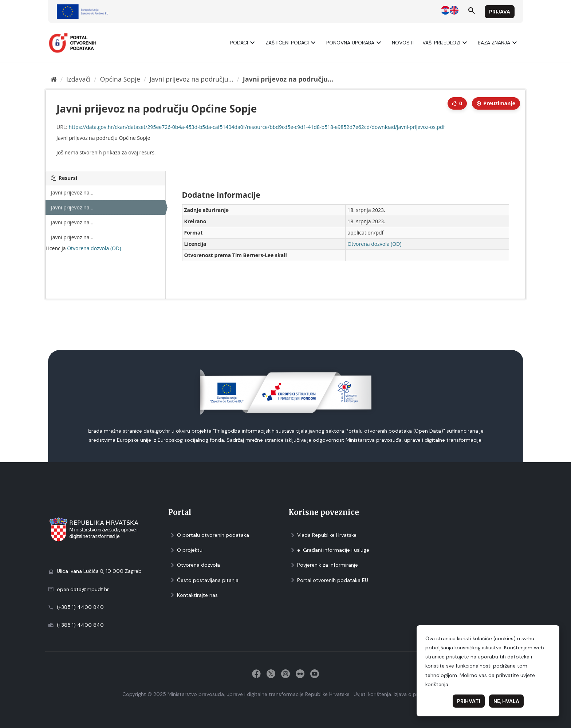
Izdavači (78, 79)
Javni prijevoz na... (72, 192)
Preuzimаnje (496, 103)
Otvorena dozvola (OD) (94, 248)
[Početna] (54, 79)
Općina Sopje (120, 79)
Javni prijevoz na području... (192, 79)
